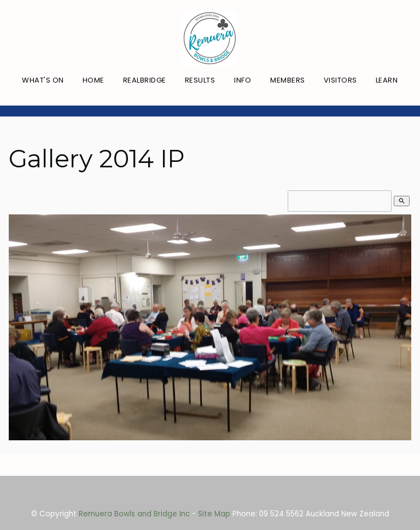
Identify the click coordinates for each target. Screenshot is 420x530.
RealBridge (145, 80)
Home (94, 80)
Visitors (340, 80)
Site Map (214, 514)
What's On (43, 80)
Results (200, 80)
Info (243, 80)
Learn (387, 80)
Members (288, 80)
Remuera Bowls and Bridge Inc (134, 514)
